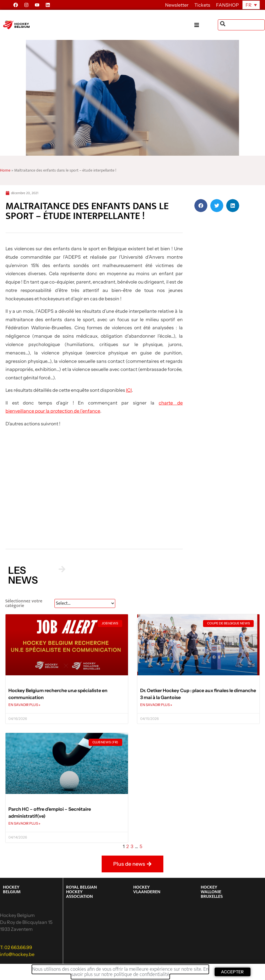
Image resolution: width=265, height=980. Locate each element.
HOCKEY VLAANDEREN (147, 890)
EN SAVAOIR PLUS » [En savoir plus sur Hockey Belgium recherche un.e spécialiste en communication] (24, 705)
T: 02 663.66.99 (16, 947)
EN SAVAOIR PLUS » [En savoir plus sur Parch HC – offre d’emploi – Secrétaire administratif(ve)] (24, 823)
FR (249, 5)
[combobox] (241, 25)
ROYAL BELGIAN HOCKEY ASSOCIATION (82, 892)
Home (5, 170)
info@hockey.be (17, 954)
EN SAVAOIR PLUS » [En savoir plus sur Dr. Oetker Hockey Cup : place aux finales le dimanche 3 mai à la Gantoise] (156, 705)
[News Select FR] (85, 603)
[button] (206, 25)
